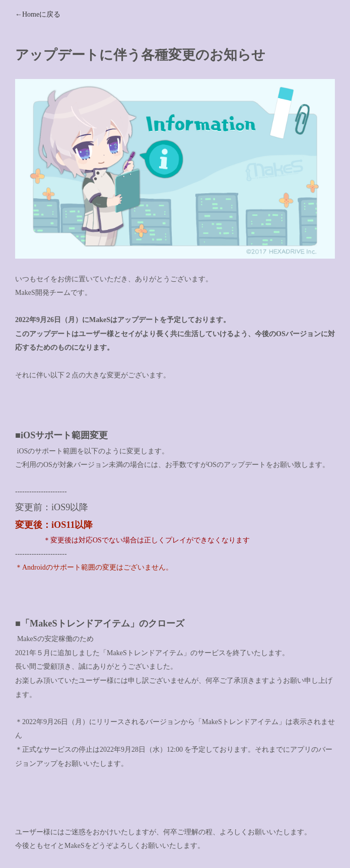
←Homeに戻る (38, 14)
